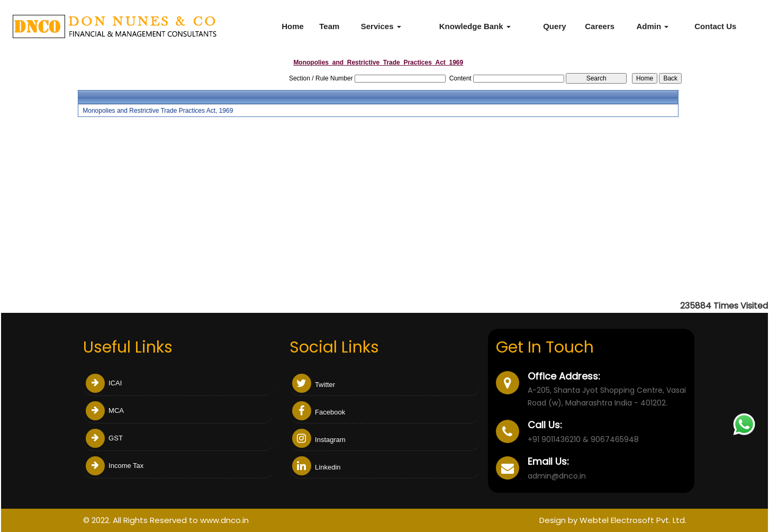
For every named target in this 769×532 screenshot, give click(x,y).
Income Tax (115, 466)
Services (381, 26)
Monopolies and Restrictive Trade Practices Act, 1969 (158, 111)
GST (104, 438)
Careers (600, 26)
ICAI (104, 383)
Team (329, 26)
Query (554, 26)
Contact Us (715, 26)
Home (293, 26)
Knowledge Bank (475, 26)
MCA (105, 411)
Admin (652, 26)
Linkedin (316, 467)
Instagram (319, 440)
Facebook (319, 412)
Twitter (314, 385)
